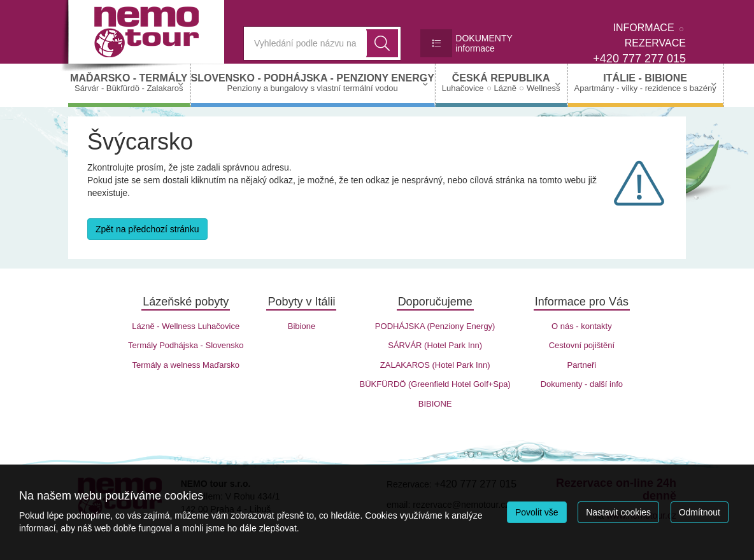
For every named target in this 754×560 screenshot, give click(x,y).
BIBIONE (435, 404)
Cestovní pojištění (582, 345)
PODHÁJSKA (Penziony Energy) (435, 326)
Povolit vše (537, 512)
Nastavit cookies (618, 512)
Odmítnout (700, 512)
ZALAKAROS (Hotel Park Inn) (435, 365)
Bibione (302, 326)
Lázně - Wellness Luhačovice (186, 326)
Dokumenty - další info (582, 384)
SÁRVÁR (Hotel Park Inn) (435, 345)
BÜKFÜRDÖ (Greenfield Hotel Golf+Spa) (435, 384)
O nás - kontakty (582, 326)
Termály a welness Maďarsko (186, 365)
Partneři (582, 365)
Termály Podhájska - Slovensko (186, 345)
